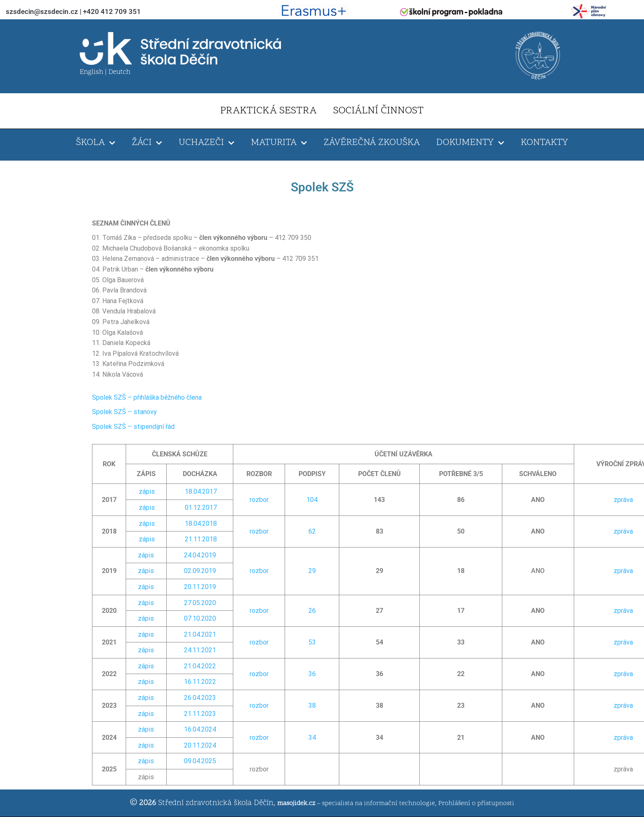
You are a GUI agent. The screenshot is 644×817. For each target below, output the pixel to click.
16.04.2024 (200, 729)
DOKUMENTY (470, 143)
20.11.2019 (200, 587)
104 (312, 500)
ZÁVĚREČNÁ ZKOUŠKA (372, 143)
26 (312, 611)
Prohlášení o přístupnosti (476, 803)
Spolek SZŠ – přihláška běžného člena (147, 397)
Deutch (119, 72)
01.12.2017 (201, 507)
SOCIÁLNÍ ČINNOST (378, 111)
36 (312, 674)
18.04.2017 (201, 491)
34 (312, 738)
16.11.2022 (200, 682)
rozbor (259, 500)
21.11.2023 (200, 714)
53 (312, 642)
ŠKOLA (96, 143)
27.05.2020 (200, 603)
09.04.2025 (200, 761)
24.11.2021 (200, 650)
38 (312, 705)
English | (94, 72)
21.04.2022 (200, 666)
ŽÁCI (147, 143)
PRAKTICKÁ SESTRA (268, 111)
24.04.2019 (200, 555)
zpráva (623, 500)
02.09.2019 (200, 571)
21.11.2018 (201, 539)
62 (312, 531)
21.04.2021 (200, 634)
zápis (147, 491)
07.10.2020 (200, 618)
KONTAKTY (544, 143)
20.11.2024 (200, 745)
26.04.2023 (200, 698)
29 (312, 571)
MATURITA (279, 143)
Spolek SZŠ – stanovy (124, 412)
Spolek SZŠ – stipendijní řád (133, 427)
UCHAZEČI (207, 143)
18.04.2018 (201, 524)
